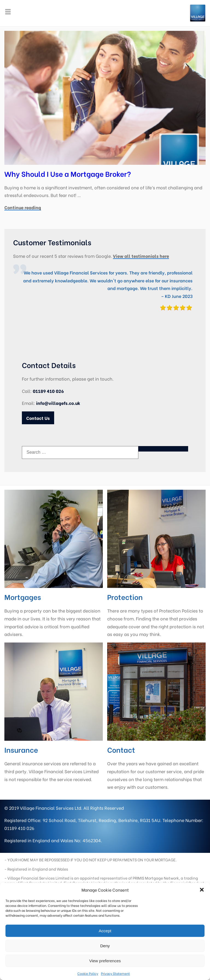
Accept (105, 931)
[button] (202, 890)
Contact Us (38, 418)
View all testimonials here (141, 256)
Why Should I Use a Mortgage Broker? (68, 174)
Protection (125, 597)
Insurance (21, 749)
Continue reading (23, 207)
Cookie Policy (88, 973)
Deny (105, 946)
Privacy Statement (115, 973)
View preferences (105, 961)
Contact (121, 749)
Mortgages (23, 597)
